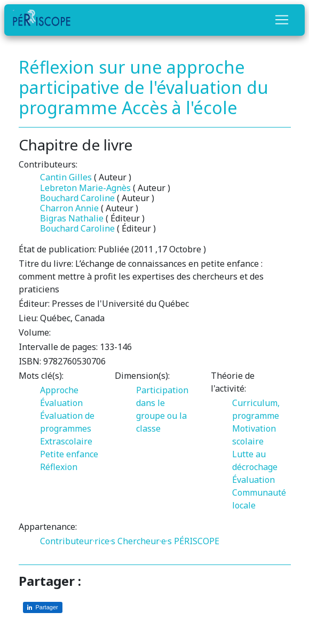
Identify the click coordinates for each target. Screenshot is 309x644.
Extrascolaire (66, 441)
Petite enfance (69, 454)
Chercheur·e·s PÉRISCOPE (168, 541)
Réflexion (59, 467)
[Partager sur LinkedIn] (43, 607)
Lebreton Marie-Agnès (85, 188)
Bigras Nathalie (72, 218)
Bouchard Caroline (77, 198)
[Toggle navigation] (282, 20)
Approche (59, 390)
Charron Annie (69, 208)
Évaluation (61, 403)
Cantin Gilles (66, 177)
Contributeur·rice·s (78, 541)
